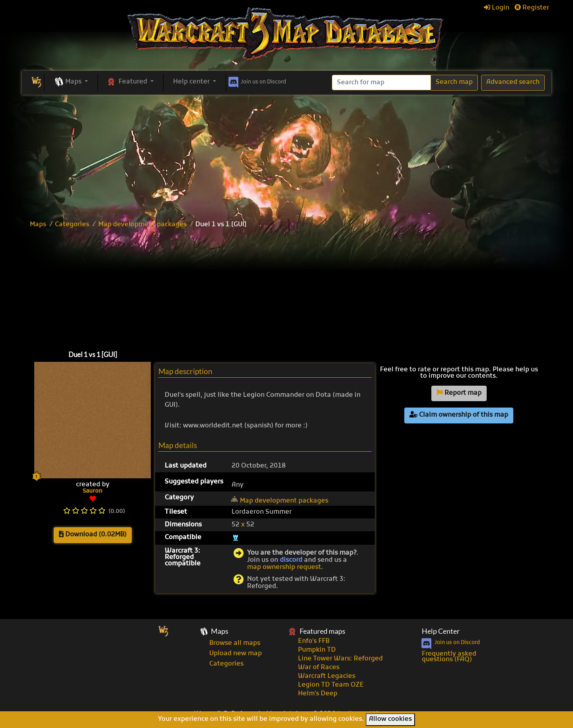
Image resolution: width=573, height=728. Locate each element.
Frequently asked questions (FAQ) (449, 657)
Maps (38, 225)
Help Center (441, 631)
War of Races (319, 668)
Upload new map (236, 654)
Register (532, 8)
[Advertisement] (286, 154)
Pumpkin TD (317, 650)
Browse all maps (235, 643)
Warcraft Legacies (327, 676)
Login (497, 8)
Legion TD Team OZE (331, 685)
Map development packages (142, 225)
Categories (72, 225)
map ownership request (284, 567)
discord (291, 560)
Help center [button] (192, 82)
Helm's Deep (318, 694)
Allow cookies (390, 719)
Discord (256, 81)
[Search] (381, 83)
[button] (71, 82)
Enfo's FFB (314, 641)
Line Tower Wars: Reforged (340, 659)
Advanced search (513, 82)
